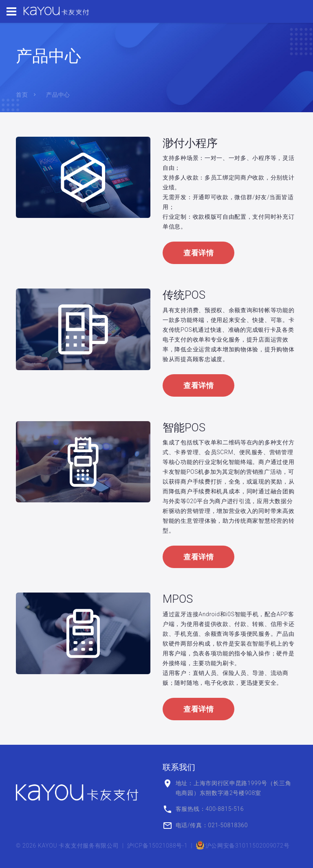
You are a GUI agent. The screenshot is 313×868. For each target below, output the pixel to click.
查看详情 (198, 253)
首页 (22, 95)
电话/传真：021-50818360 (212, 825)
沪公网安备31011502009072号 (243, 846)
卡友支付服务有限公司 (89, 846)
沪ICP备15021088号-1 (158, 846)
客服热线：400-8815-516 (210, 809)
